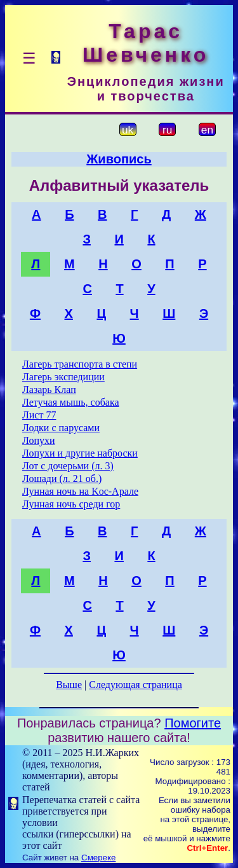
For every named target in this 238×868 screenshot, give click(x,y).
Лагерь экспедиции (63, 377)
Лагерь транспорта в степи (80, 364)
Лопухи (39, 440)
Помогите (193, 723)
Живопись (119, 159)
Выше (69, 685)
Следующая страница (136, 685)
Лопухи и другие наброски (80, 453)
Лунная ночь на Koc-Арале (80, 491)
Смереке (98, 858)
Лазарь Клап (49, 389)
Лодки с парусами (61, 428)
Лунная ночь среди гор (71, 504)
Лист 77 (39, 415)
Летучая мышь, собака (71, 402)
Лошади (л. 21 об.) (62, 479)
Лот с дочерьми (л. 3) (68, 466)
